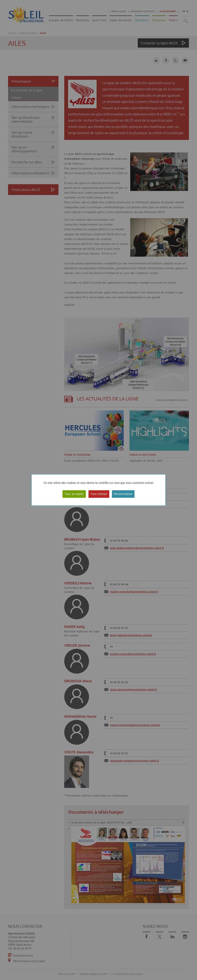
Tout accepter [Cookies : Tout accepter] (74, 494)
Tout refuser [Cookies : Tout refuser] (99, 494)
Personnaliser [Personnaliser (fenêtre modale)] (123, 494)
